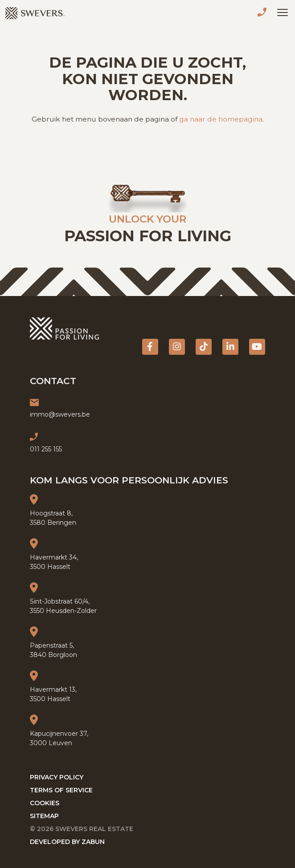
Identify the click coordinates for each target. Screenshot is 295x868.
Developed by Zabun (67, 842)
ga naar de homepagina (221, 119)
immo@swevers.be (60, 414)
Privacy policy (57, 777)
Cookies (45, 803)
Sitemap (44, 816)
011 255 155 (264, 13)
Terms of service (61, 790)
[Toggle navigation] (283, 12)
